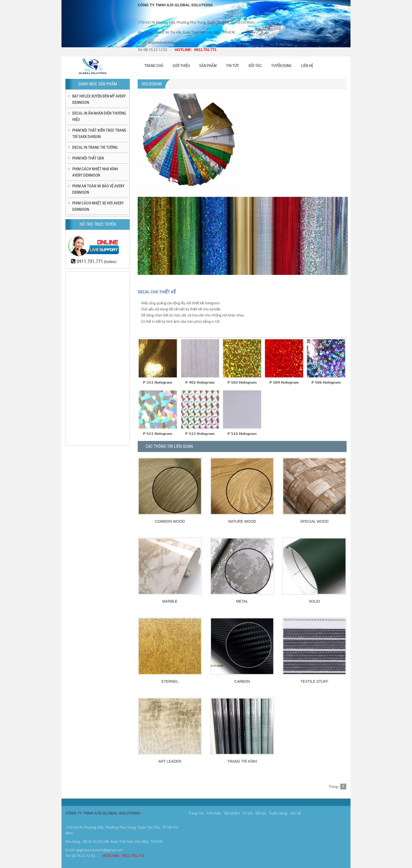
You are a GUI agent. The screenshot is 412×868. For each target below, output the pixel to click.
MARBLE (170, 601)
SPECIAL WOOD (315, 521)
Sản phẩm (232, 812)
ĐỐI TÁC (255, 66)
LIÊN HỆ (307, 66)
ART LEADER (170, 761)
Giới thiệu (214, 812)
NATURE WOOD (242, 521)
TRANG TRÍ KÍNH (242, 761)
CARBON (242, 681)
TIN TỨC (233, 66)
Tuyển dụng (278, 812)
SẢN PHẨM (208, 66)
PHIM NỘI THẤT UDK (88, 158)
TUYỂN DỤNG (281, 66)
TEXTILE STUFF (315, 681)
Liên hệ (295, 812)
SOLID (314, 601)
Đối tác (261, 812)
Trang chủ (196, 812)
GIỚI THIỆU (181, 66)
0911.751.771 (90, 261)
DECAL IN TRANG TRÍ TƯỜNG (95, 147)
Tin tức (248, 812)
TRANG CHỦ (154, 66)
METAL (242, 601)
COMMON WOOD (170, 521)
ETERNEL (170, 681)
